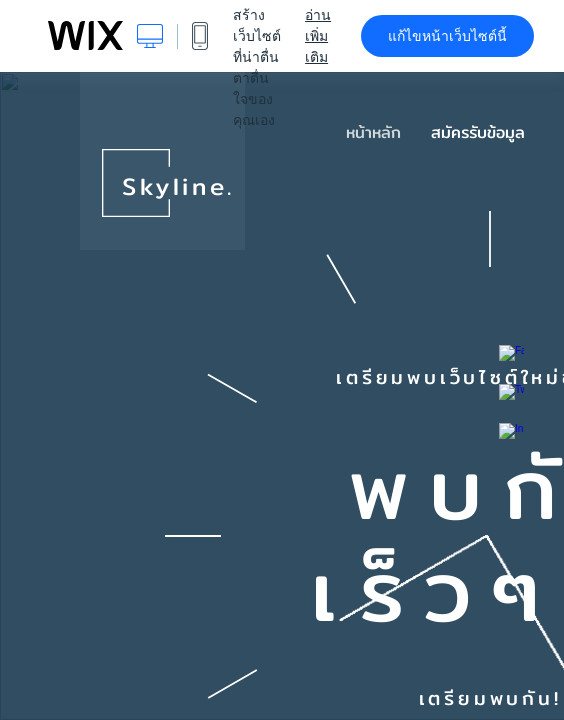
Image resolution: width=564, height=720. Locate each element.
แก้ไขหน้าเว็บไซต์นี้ (447, 36)
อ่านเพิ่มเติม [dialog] (318, 36)
